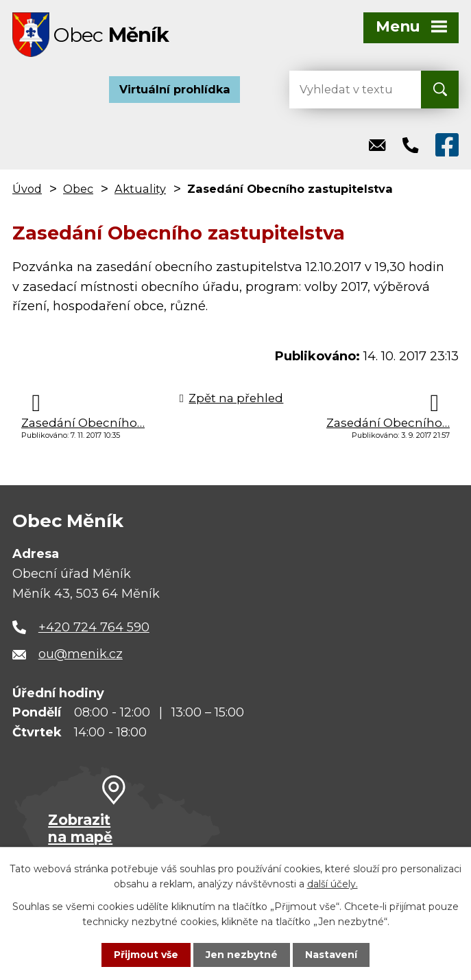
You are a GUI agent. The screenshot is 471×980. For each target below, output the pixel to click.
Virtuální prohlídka (175, 89)
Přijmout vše (146, 955)
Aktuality (140, 189)
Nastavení (331, 955)
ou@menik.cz (81, 654)
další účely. (333, 884)
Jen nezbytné (242, 955)
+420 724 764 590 (94, 627)
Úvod (27, 189)
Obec (78, 189)
